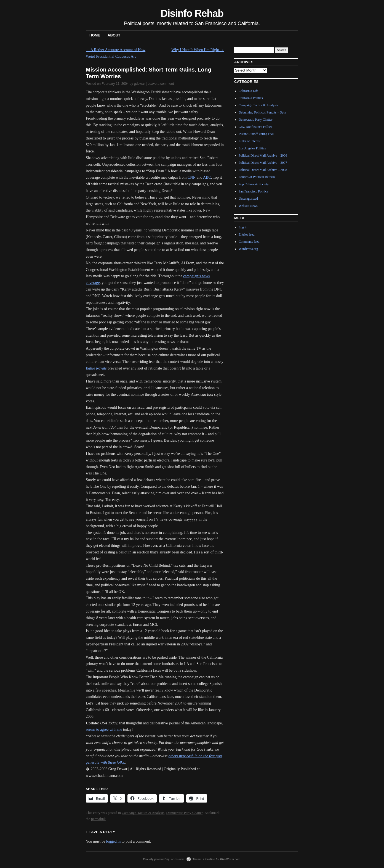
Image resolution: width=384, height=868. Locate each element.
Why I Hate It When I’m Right (198, 50)
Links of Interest (250, 141)
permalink (98, 819)
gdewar (139, 84)
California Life (249, 91)
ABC (207, 177)
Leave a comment (161, 84)
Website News (248, 206)
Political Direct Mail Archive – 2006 (263, 155)
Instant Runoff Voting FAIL (257, 134)
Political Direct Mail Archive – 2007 (263, 163)
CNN (192, 177)
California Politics (251, 98)
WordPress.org (248, 249)
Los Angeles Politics (252, 148)
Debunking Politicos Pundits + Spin (262, 112)
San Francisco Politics (253, 191)
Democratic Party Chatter (184, 813)
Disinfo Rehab (192, 13)
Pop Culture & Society (254, 184)
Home (95, 35)
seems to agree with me (104, 730)
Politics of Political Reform (257, 177)
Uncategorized (248, 199)
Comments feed (249, 242)
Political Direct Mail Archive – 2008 (263, 170)
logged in (114, 841)
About (114, 35)
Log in (243, 227)
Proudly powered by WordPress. (164, 859)
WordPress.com (230, 859)
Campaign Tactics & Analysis (143, 813)
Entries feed (247, 234)
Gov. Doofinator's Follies (255, 127)
